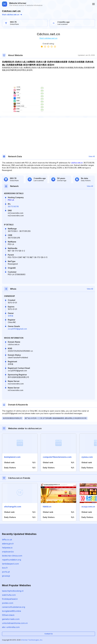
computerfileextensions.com (57, 457)
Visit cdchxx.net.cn (12, 15)
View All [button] (92, 156)
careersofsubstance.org (14, 607)
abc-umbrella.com (11, 627)
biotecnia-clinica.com (12, 556)
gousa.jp (6, 576)
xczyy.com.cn (88, 507)
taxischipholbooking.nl (13, 591)
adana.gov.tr (8, 544)
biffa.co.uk (7, 540)
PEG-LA (11, 200)
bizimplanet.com (12, 457)
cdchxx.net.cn (77, 163)
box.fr (5, 568)
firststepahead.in (10, 599)
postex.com (8, 603)
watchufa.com (9, 595)
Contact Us (49, 634)
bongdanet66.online (11, 611)
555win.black (8, 615)
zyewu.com (87, 457)
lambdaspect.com (10, 564)
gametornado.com (11, 619)
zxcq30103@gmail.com (17, 329)
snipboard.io (8, 552)
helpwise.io (7, 548)
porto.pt (6, 572)
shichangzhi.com (13, 507)
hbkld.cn (47, 507)
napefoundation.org (11, 560)
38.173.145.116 (13, 206)
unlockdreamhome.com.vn (15, 623)
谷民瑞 (10, 316)
